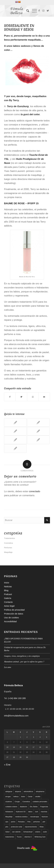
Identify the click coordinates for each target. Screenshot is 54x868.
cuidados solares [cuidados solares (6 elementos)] (11, 807)
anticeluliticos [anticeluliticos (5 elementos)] (28, 791)
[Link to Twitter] (48, 11)
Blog (6, 590)
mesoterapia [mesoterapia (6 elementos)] (35, 817)
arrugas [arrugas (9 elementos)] (8, 797)
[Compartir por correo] (44, 397)
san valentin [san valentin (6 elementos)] (16, 832)
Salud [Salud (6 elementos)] (7, 832)
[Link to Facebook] (39, 11)
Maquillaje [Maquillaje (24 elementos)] (9, 817)
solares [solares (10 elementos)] (38, 832)
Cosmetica (8, 543)
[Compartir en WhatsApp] (33, 397)
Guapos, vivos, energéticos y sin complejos (22, 656)
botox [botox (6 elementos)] (23, 797)
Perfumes (8, 548)
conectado (34, 491)
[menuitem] (26, 11)
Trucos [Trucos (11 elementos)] (19, 837)
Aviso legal (9, 606)
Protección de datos (14, 614)
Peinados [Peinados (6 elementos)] (21, 822)
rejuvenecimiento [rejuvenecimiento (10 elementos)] (31, 827)
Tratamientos (9, 538)
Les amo (8, 667)
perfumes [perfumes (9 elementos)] (37, 822)
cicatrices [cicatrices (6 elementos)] (9, 802)
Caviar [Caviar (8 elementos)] (30, 797)
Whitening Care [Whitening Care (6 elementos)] (40, 837)
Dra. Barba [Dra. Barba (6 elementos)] (34, 807)
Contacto (8, 602)
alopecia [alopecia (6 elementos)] (18, 791)
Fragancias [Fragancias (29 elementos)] (44, 807)
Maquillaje (8, 552)
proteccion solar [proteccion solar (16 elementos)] (17, 827)
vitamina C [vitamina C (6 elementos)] (28, 837)
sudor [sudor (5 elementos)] (45, 832)
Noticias (8, 586)
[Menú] (33, 11)
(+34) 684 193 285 (17, 698)
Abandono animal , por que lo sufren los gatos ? (24, 662)
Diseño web (27, 848)
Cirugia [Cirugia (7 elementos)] (17, 802)
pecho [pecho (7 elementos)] (13, 822)
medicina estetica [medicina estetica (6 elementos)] (21, 817)
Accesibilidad (10, 621)
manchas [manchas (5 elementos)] (44, 812)
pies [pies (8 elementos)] (7, 827)
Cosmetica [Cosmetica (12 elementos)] (26, 802)
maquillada (34, 40)
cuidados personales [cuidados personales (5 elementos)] (40, 802)
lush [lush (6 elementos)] (37, 812)
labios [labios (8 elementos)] (30, 812)
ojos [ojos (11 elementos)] (7, 822)
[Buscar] (26, 11)
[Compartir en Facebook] (10, 397)
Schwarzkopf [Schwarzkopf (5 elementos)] (28, 832)
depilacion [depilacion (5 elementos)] (24, 807)
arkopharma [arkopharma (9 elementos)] (40, 791)
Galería (8, 598)
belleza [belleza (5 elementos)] (16, 797)
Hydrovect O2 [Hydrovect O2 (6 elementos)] (21, 812)
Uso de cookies (11, 618)
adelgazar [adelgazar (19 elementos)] (9, 791)
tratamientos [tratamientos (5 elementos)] (10, 837)
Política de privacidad (14, 610)
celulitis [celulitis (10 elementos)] (38, 797)
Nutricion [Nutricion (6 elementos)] (45, 817)
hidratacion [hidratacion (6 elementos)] (9, 812)
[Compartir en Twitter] (21, 397)
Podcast (8, 594)
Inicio (7, 583)
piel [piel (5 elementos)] (44, 822)
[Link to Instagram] (43, 11)
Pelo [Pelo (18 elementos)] (29, 822)
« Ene (7, 765)
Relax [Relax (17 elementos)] (42, 827)
